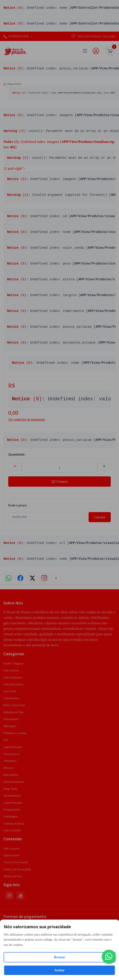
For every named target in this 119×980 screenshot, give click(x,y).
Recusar (60, 957)
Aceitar (59, 970)
